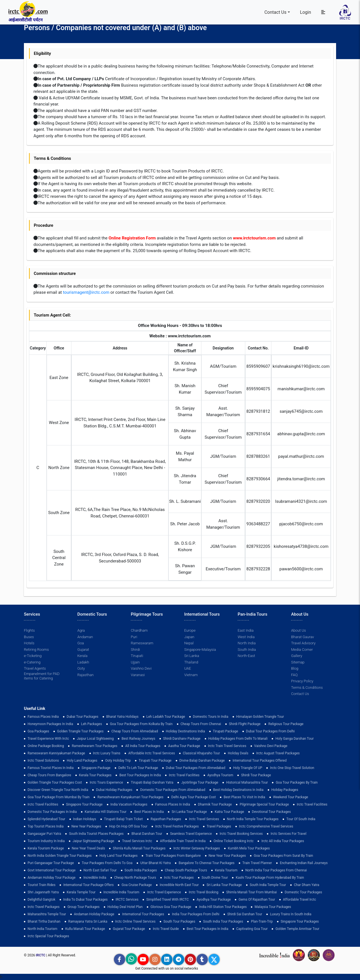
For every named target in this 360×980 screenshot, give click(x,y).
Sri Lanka (192, 656)
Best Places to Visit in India (244, 797)
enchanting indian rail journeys (304, 863)
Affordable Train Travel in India (183, 841)
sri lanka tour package (189, 812)
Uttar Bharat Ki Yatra (156, 863)
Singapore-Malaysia (200, 650)
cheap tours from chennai (201, 724)
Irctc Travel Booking (203, 892)
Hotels (29, 643)
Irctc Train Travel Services (227, 746)
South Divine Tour (215, 878)
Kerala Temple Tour (81, 892)
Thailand (191, 662)
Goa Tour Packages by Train (297, 782)
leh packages (92, 724)
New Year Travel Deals (88, 848)
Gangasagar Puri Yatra (44, 834)
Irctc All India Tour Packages (283, 841)
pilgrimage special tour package (264, 804)
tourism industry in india (46, 841)
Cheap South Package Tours (186, 870)
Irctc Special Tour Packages (48, 936)
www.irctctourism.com (254, 238)
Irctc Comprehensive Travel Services (266, 826)
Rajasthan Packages (166, 819)
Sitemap (298, 662)
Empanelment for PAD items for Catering (42, 676)
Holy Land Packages (82, 761)
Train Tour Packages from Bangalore (173, 856)
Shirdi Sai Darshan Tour (245, 914)
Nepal (189, 643)
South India (247, 650)
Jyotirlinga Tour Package (200, 782)
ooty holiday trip (118, 761)
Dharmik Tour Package (215, 804)
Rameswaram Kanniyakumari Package (56, 753)
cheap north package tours (135, 878)
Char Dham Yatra (307, 885)
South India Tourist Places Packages (96, 834)
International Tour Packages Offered (260, 761)
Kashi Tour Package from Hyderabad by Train (270, 878)
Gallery (297, 656)
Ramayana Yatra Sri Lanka (88, 921)
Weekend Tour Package (291, 797)
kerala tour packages (95, 775)
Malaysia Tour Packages (273, 907)
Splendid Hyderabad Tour (46, 819)
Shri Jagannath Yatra (43, 892)
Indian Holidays (85, 819)
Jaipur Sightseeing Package (93, 841)
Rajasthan (85, 675)
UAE (188, 668)
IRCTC (40, 955)
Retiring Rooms (36, 650)
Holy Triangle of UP (248, 768)
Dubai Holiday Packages (114, 790)
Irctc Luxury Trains (107, 753)
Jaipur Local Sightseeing (95, 739)
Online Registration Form (132, 238)
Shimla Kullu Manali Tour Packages (139, 848)
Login (306, 12)
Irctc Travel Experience (164, 892)
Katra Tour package (229, 812)
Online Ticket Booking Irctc (233, 841)
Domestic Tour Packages (303, 892)
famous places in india (173, 804)
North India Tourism (42, 929)
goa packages (38, 731)
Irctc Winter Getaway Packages (197, 848)
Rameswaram (142, 643)
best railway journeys (138, 739)
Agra (81, 630)
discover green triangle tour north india (58, 790)
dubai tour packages (83, 717)
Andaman (85, 637)
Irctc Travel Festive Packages (177, 826)
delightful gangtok (41, 900)
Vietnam (191, 675)
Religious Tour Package (286, 724)
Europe (190, 630)
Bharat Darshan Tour (147, 834)
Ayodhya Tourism (220, 775)
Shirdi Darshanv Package (182, 739)
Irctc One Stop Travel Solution (292, 768)
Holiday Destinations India (185, 731)
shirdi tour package (256, 775)
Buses (29, 637)
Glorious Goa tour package (171, 907)
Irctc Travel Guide (166, 929)
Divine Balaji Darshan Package (202, 761)
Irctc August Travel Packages (278, 753)
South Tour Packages (179, 921)
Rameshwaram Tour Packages (94, 746)
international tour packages (143, 914)
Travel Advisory (303, 643)
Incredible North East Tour (179, 885)
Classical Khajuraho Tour (201, 753)
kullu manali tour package (85, 929)
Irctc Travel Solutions (43, 761)
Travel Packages (219, 826)
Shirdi (135, 650)
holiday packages (285, 790)
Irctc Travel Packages (44, 907)
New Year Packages (86, 826)
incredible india (95, 878)
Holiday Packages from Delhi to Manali (238, 739)
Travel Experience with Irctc (48, 739)
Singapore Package (96, 768)
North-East (246, 656)
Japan (189, 637)
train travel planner (257, 863)
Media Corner (302, 650)
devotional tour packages (272, 812)
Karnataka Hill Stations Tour (106, 812)
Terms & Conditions (307, 688)
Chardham (139, 630)
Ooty (81, 668)
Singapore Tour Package (84, 804)
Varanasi (138, 675)
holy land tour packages (119, 856)
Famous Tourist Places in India (51, 768)
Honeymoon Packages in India (50, 724)
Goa (81, 643)
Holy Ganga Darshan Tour (294, 739)
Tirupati (137, 656)
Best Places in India (149, 812)
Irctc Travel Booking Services (241, 834)
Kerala (82, 656)
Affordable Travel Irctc (300, 900)
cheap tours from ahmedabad (135, 731)
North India (247, 643)
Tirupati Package (226, 731)
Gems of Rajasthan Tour (257, 900)
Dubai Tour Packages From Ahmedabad (196, 768)
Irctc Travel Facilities (184, 775)
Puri (134, 637)
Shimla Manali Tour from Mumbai (251, 892)
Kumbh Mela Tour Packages (249, 848)
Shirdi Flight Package (245, 724)
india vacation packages (129, 804)
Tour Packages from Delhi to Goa (107, 863)
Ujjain (135, 662)
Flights (29, 630)
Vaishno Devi (141, 668)
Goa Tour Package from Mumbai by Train (58, 797)
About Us (298, 630)
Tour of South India (301, 819)
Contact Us (275, 12)
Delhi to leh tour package (138, 768)
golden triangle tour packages (80, 731)
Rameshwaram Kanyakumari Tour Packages (130, 797)
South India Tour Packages (223, 921)
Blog (295, 668)
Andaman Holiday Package (94, 914)
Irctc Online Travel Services (135, 921)
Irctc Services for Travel (288, 834)
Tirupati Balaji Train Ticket (123, 819)
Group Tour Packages (84, 907)
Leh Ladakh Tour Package (166, 717)
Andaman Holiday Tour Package (51, 878)
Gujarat (83, 650)
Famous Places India (43, 717)
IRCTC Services (127, 900)
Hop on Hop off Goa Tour (128, 826)
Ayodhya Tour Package (214, 900)
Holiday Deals (238, 753)
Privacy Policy (302, 681)
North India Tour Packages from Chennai (276, 870)
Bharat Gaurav (302, 637)
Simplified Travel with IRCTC (167, 900)
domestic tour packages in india (52, 812)
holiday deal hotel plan (125, 907)
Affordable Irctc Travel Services (152, 753)
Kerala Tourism (226, 870)
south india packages (141, 870)
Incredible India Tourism (121, 892)
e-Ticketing (33, 656)
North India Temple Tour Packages (253, 819)
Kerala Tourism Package (46, 848)
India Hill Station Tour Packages (223, 907)
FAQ (294, 675)
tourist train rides (41, 885)
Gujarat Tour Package (129, 929)
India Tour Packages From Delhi (196, 914)
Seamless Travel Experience (191, 834)
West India (246, 637)
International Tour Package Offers (88, 885)
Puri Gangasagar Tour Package (51, 863)
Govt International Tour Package (52, 870)
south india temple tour (268, 885)
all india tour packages (143, 746)
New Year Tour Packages (227, 856)
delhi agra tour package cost (193, 797)
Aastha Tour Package (184, 746)
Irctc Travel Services (204, 819)
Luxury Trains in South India (291, 914)
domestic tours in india (211, 717)
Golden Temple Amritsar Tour (297, 929)
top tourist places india (46, 826)
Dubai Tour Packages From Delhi (270, 731)
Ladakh (83, 662)
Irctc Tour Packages (179, 878)
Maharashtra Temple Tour (47, 914)
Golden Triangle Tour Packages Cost (55, 782)
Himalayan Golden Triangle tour (260, 717)
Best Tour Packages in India (140, 775)
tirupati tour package (155, 761)
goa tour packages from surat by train (283, 856)
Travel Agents (35, 668)
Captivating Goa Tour (252, 929)
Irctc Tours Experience (106, 782)
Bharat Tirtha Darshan (44, 921)
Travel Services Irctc (137, 841)
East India (246, 630)
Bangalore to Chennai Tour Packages (207, 863)
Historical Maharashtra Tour (247, 782)
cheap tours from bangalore (49, 775)
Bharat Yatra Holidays (122, 717)
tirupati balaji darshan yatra (152, 782)
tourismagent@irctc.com (86, 292)
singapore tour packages (300, 921)
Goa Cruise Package (137, 885)
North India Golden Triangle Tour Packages (60, 856)
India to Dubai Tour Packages (85, 900)
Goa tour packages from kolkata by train (141, 724)
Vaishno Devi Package (271, 746)
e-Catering (32, 662)
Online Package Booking (46, 746)
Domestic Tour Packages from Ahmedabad (173, 790)
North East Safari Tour (100, 870)
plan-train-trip (262, 921)
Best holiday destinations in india (238, 790)
